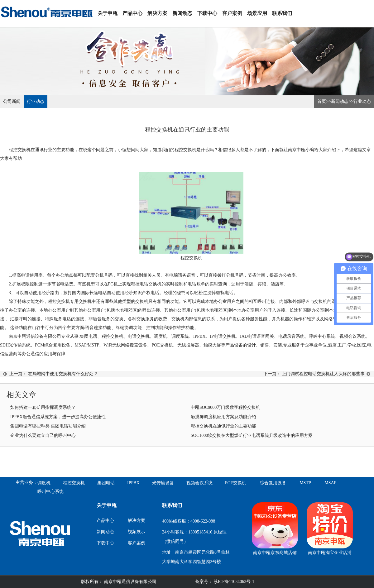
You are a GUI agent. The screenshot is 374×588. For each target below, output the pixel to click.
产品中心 (132, 13)
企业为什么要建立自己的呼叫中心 (43, 435)
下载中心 (207, 13)
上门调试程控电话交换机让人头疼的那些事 (323, 374)
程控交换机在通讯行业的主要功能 (223, 426)
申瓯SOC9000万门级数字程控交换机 (225, 407)
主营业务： (26, 483)
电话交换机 (139, 336)
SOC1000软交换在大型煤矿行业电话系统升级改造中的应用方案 (252, 435)
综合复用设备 (273, 483)
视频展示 (137, 532)
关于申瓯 (108, 13)
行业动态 (36, 101)
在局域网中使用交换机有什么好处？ (63, 374)
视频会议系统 (199, 483)
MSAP (330, 483)
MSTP (305, 483)
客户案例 (232, 13)
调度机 (161, 336)
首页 (322, 101)
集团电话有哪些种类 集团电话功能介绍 (48, 426)
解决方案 (157, 13)
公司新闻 (12, 101)
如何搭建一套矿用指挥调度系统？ (43, 407)
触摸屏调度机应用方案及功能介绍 (223, 417)
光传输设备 (163, 483)
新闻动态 (182, 13)
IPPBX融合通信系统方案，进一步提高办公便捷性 (58, 417)
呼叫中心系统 (50, 492)
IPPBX (133, 483)
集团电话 (106, 483)
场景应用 (257, 13)
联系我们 (282, 13)
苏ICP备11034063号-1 (233, 582)
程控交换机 (185, 150)
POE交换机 (236, 483)
